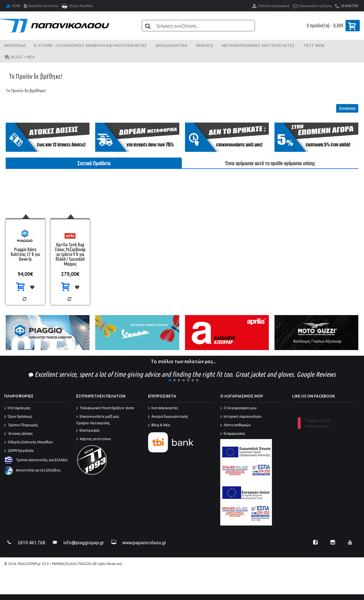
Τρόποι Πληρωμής (21, 425)
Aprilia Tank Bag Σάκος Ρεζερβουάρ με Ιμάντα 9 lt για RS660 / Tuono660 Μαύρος (70, 254)
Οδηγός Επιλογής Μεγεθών (29, 442)
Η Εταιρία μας (17, 408)
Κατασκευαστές (163, 408)
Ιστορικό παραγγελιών (241, 417)
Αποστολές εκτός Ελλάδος (32, 470)
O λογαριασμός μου (238, 408)
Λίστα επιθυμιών (236, 425)
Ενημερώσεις (233, 434)
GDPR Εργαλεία (19, 451)
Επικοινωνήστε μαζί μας (109, 420)
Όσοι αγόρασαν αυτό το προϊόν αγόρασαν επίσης (270, 163)
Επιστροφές (88, 431)
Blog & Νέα (159, 425)
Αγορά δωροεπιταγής (168, 417)
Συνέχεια (347, 108)
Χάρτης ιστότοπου (93, 439)
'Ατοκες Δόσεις (18, 434)
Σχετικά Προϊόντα (94, 163)
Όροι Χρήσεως (18, 417)
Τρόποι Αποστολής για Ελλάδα (36, 460)
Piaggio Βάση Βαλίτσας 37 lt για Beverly (25, 254)
